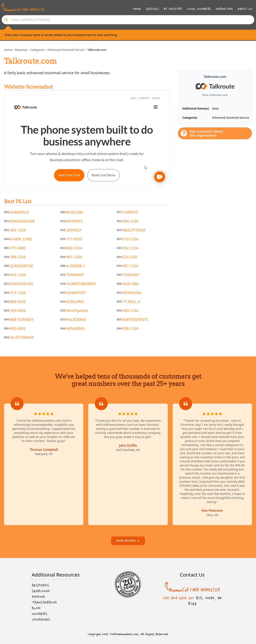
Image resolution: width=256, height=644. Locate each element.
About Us (245, 9)
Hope (210, 598)
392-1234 (131, 248)
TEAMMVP (75, 275)
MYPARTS (74, 221)
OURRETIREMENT (81, 284)
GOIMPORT (76, 293)
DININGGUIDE (22, 221)
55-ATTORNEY (22, 337)
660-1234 (74, 248)
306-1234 (18, 230)
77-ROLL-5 (131, 302)
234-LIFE (130, 257)
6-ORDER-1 (76, 266)
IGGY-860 (131, 284)
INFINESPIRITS (135, 319)
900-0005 (18, 328)
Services (152, 9)
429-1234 (131, 311)
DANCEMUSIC (22, 284)
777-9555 (74, 239)
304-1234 (131, 221)
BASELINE (75, 212)
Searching (41, 591)
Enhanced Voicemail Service (66, 50)
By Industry (173, 9)
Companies (41, 620)
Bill (199, 598)
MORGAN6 (132, 293)
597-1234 (131, 266)
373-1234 (18, 293)
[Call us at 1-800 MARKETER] (23, 7)
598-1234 (131, 328)
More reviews (128, 541)
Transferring (44, 603)
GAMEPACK (20, 212)
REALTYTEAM (134, 230)
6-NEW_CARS (21, 239)
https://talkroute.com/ (215, 95)
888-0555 (18, 302)
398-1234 (18, 257)
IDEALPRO (75, 302)
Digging (38, 597)
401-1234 (74, 257)
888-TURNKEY (22, 319)
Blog (36, 608)
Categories (38, 50)
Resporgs (21, 50)
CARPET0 (130, 212)
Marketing (224, 9)
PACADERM (76, 319)
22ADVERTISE (22, 266)
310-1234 (131, 239)
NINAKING (76, 328)
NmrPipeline (77, 311)
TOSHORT (131, 275)
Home (137, 9)
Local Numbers (199, 9)
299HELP (74, 230)
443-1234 (18, 275)
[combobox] (128, 20)
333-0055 (18, 311)
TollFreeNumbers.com (124, 634)
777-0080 (18, 248)
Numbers (40, 614)
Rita (192, 604)
